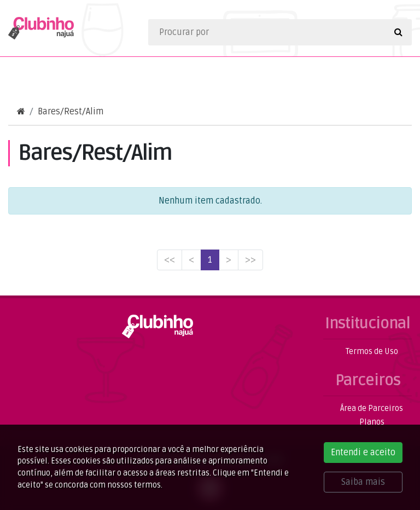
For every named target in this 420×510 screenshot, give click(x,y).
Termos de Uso (372, 352)
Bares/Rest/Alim (71, 112)
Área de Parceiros (372, 408)
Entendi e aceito (363, 453)
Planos (372, 422)
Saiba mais (363, 482)
